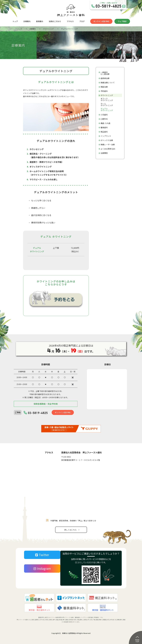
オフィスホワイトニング (107, 99)
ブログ (82, 21)
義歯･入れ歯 (105, 123)
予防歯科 (104, 91)
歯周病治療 (105, 78)
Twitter (42, 555)
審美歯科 (104, 127)
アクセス (70, 21)
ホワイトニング (107, 95)
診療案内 (27, 21)
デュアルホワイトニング (107, 110)
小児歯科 (104, 115)
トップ (15, 21)
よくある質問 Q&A (108, 149)
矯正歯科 (104, 132)
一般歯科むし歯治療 (105, 73)
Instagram (42, 568)
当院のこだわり (55, 21)
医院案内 (40, 21)
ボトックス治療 (107, 140)
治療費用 (104, 153)
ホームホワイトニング (107, 104)
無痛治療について (108, 83)
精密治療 (104, 87)
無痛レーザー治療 (108, 145)
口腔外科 (104, 119)
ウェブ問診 (122, 21)
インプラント (106, 136)
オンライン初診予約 (101, 21)
